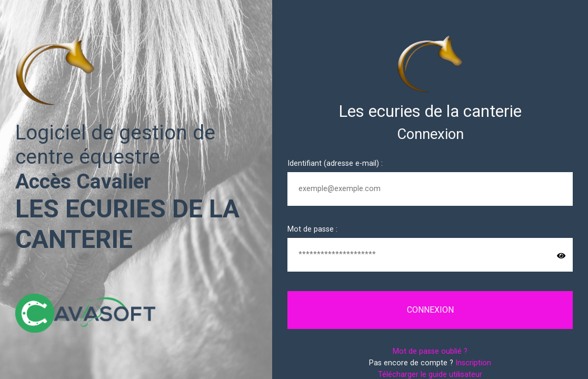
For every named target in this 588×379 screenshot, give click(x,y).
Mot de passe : (312, 229)
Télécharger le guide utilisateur (430, 375)
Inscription (473, 363)
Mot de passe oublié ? (430, 351)
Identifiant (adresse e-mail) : (335, 163)
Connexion (430, 310)
